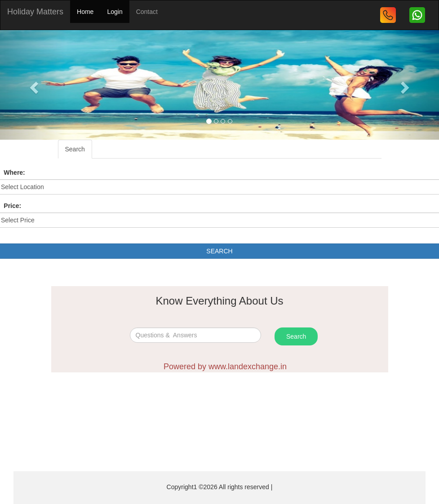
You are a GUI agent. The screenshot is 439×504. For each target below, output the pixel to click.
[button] (33, 85)
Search (75, 149)
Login (115, 12)
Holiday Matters (35, 12)
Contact (147, 12)
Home (85, 12)
